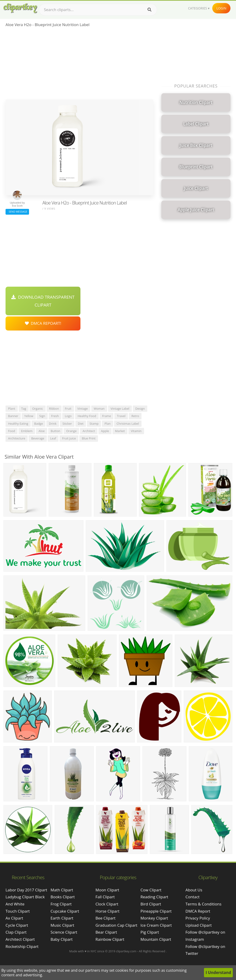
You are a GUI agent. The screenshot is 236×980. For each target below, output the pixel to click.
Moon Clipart (107, 890)
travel (121, 416)
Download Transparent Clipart (43, 301)
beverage (38, 438)
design (140, 409)
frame (107, 416)
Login (221, 8)
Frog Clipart (61, 904)
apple (105, 431)
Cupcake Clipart (65, 911)
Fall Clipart (105, 897)
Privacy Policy (198, 918)
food (12, 431)
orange (71, 431)
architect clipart (20, 939)
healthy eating (18, 424)
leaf (53, 438)
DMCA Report (198, 911)
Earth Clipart (62, 918)
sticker (67, 424)
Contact (193, 897)
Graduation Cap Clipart (116, 925)
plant (12, 409)
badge (38, 424)
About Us (194, 890)
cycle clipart (17, 925)
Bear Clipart (106, 932)
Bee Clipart (105, 918)
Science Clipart (64, 932)
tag (24, 409)
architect (89, 431)
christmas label (128, 424)
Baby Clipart (62, 939)
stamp (94, 424)
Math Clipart (62, 890)
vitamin (136, 431)
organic (37, 409)
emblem (27, 431)
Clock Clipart (107, 904)
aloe (42, 431)
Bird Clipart (151, 904)
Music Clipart (62, 925)
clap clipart (16, 932)
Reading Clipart (154, 897)
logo (68, 416)
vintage (83, 409)
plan (107, 424)
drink (53, 424)
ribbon (54, 409)
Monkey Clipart (154, 918)
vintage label (120, 409)
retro (135, 416)
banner (13, 416)
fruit (68, 409)
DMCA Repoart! (43, 323)
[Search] (149, 10)
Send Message (17, 212)
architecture (17, 438)
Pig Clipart (150, 932)
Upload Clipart (199, 925)
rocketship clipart (22, 946)
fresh (55, 416)
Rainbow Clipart (110, 939)
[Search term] (98, 10)
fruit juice (69, 438)
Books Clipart (63, 897)
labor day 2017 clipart (26, 890)
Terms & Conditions (204, 904)
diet (81, 424)
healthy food (87, 416)
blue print (89, 438)
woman (99, 409)
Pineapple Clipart (156, 911)
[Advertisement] (79, 65)
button (55, 431)
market (120, 431)
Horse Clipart (107, 911)
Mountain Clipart (156, 939)
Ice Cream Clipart (156, 925)
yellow (29, 416)
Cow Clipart (151, 890)
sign (42, 416)
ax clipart (14, 918)
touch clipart (18, 911)
